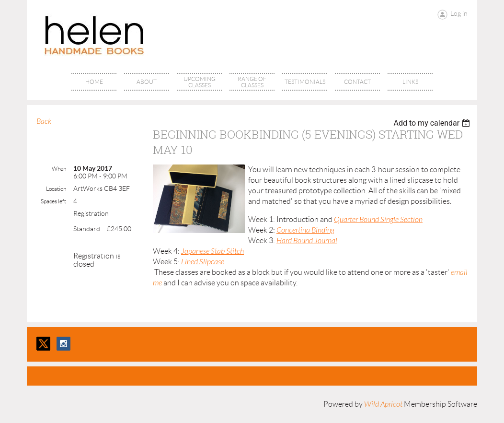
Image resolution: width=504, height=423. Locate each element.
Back (44, 121)
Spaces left (53, 201)
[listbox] (433, 123)
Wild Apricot (383, 404)
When (59, 169)
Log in (459, 13)
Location (56, 189)
